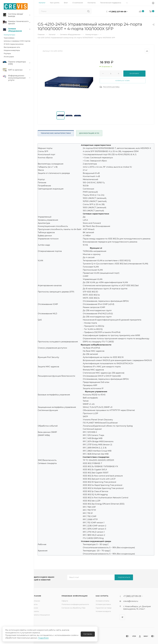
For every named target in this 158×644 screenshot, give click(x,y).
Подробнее (43, 638)
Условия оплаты (102, 601)
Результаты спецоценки (40, 615)
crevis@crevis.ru (131, 601)
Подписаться (124, 577)
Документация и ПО (89, 133)
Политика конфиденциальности (75, 604)
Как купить (102, 596)
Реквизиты (34, 611)
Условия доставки (103, 604)
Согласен (88, 634)
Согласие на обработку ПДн (73, 608)
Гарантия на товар (104, 608)
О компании (35, 601)
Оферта (65, 601)
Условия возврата (103, 611)
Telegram (122, 617)
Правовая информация (75, 596)
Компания (35, 596)
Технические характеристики (56, 133)
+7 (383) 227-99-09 (117, 12)
